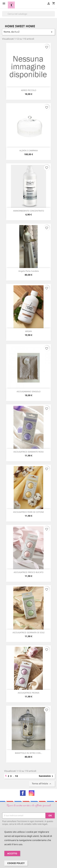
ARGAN (28, 331)
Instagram (32, 793)
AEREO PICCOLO (29, 90)
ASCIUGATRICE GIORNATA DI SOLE (29, 632)
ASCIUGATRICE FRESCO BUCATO (29, 572)
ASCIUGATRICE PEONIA (28, 693)
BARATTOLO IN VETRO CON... (29, 753)
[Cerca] (28, 14)
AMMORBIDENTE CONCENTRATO (29, 211)
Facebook (23, 793)
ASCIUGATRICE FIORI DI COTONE (28, 512)
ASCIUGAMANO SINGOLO (29, 391)
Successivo (46, 776)
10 (16, 776)
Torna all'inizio (42, 784)
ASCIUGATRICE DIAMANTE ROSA (28, 452)
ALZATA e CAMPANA (29, 150)
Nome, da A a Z (28, 32)
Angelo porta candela (29, 271)
